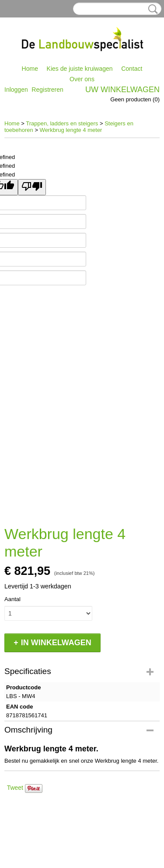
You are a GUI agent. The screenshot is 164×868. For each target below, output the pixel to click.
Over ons (82, 79)
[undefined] (32, 187)
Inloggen (16, 90)
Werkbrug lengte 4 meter (71, 130)
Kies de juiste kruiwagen (80, 69)
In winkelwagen (56, 643)
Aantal (12, 599)
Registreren (47, 90)
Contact (132, 69)
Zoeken (151, 9)
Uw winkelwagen (122, 90)
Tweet (15, 788)
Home (30, 69)
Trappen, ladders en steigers (62, 123)
